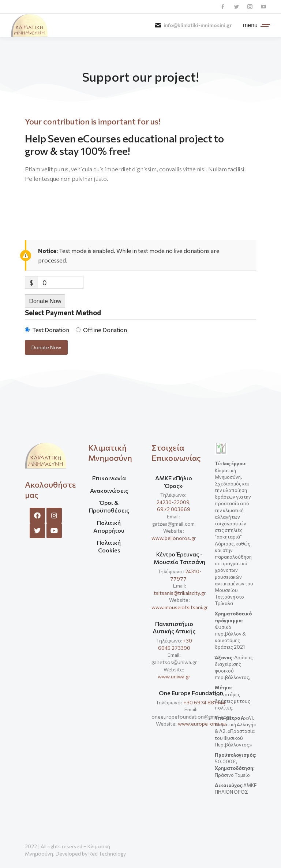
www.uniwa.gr (174, 676)
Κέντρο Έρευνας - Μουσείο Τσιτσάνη (179, 558)
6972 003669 (174, 509)
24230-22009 (173, 502)
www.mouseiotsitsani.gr (180, 607)
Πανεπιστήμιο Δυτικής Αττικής (174, 627)
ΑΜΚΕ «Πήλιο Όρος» (174, 482)
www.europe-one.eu (202, 724)
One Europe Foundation (191, 693)
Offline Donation (105, 330)
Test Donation (51, 330)
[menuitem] (109, 481)
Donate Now (45, 301)
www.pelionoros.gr (174, 538)
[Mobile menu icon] (255, 25)
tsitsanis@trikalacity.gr (180, 593)
